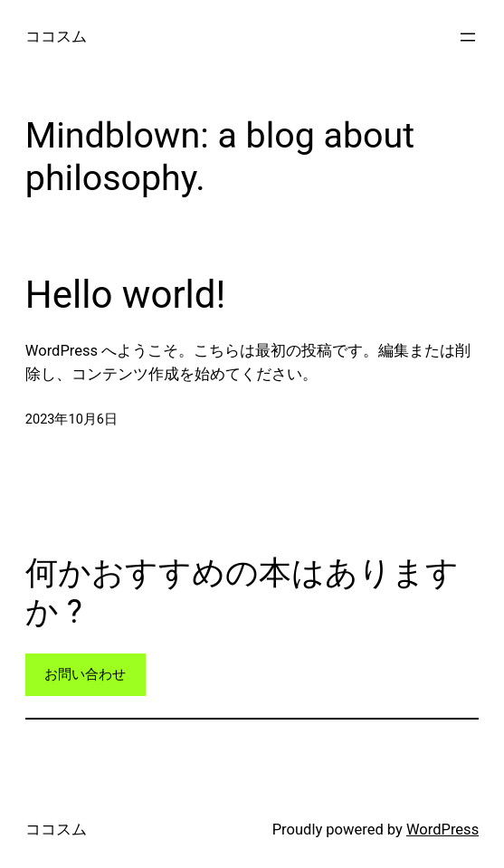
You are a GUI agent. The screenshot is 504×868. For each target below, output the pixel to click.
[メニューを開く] (468, 37)
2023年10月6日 (71, 420)
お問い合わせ (85, 675)
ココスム (56, 37)
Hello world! (126, 295)
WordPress (442, 830)
